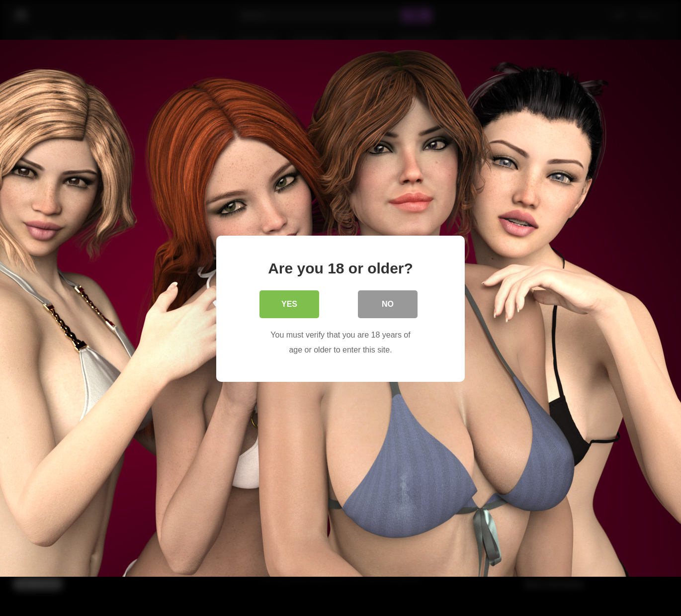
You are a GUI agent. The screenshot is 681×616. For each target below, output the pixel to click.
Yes (289, 303)
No (388, 303)
